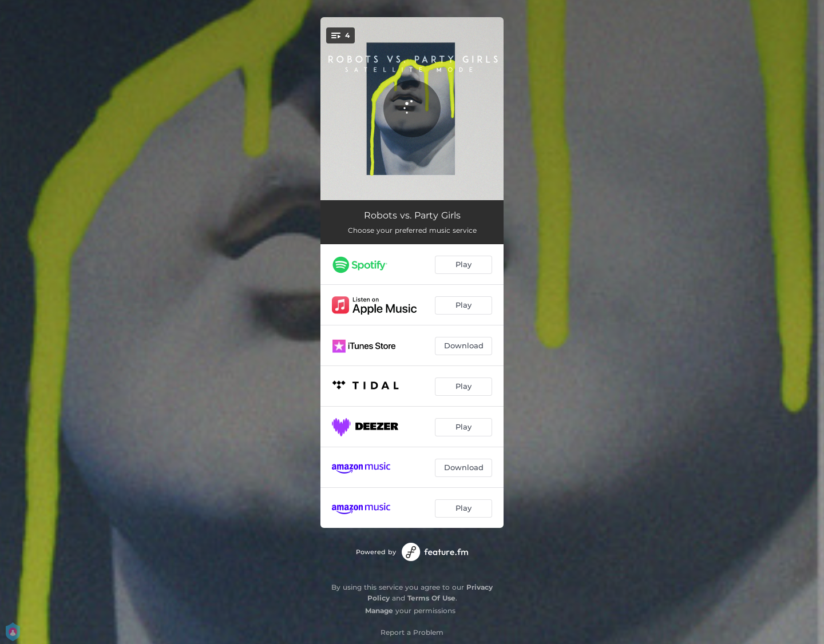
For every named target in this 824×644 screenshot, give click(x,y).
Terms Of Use (431, 598)
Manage (379, 611)
